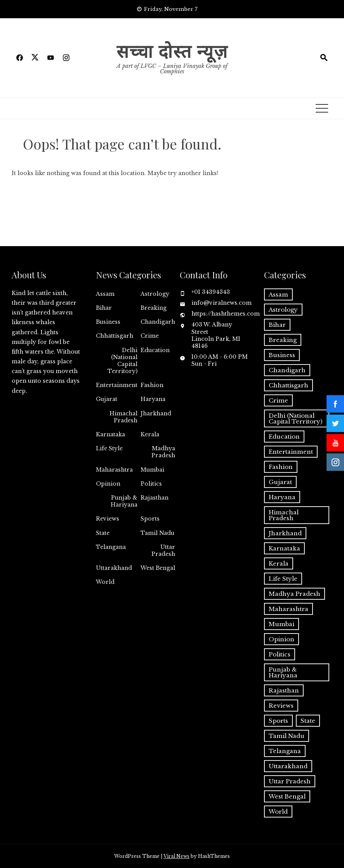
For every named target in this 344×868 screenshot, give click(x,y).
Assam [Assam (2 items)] (278, 294)
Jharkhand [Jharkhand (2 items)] (285, 533)
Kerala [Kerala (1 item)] (279, 563)
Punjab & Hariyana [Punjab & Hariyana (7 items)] (283, 672)
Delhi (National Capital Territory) (122, 361)
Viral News (176, 856)
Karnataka (110, 434)
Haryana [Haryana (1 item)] (282, 497)
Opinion (108, 484)
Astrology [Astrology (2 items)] (283, 310)
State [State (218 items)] (308, 721)
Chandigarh (158, 322)
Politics (151, 484)
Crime (150, 336)
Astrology (155, 294)
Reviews (108, 519)
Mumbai (152, 470)
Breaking (154, 308)
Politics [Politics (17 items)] (280, 654)
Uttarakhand (114, 568)
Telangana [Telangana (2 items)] (285, 751)
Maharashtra (114, 470)
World (105, 582)
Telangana (111, 547)
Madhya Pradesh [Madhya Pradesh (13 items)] (294, 594)
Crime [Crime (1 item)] (278, 400)
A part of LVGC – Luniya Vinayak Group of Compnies (172, 69)
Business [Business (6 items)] (282, 355)
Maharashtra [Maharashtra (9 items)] (288, 609)
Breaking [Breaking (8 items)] (283, 340)
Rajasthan (155, 498)
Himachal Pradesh (123, 417)
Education (155, 350)
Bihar (104, 308)
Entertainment (117, 385)
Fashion (152, 385)
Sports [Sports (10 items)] (278, 721)
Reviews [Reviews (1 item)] (281, 706)
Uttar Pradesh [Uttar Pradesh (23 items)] (290, 781)
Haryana (153, 399)
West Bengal (158, 568)
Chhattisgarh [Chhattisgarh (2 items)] (288, 385)
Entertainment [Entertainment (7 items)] (291, 452)
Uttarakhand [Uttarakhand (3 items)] (288, 766)
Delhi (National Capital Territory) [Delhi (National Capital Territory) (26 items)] (295, 418)
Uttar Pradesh (163, 550)
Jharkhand (156, 413)
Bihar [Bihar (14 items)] (277, 325)
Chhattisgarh (115, 336)
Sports (150, 519)
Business (108, 322)
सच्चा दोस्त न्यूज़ (172, 50)
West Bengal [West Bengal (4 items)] (287, 796)
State (103, 533)
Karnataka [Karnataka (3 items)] (284, 548)
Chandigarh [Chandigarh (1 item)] (287, 370)
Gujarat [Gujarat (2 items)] (280, 482)
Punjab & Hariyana (124, 501)
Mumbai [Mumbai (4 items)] (281, 624)
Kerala (150, 434)
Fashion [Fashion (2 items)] (281, 467)
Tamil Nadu (157, 533)
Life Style (109, 448)
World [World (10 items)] (278, 812)
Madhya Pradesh (163, 452)
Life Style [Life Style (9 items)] (283, 579)
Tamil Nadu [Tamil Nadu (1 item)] (287, 736)
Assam (105, 294)
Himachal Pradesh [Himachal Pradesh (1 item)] (284, 515)
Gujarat (107, 399)
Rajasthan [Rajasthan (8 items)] (284, 690)
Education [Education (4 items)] (284, 437)
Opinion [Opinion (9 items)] (281, 639)
